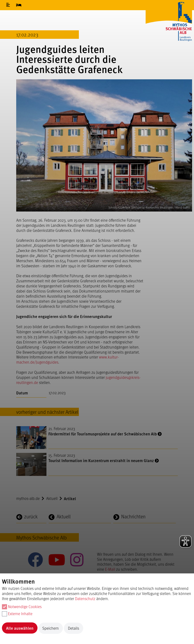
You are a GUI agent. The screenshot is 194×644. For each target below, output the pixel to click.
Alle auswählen (20, 628)
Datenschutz (85, 599)
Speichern (51, 628)
